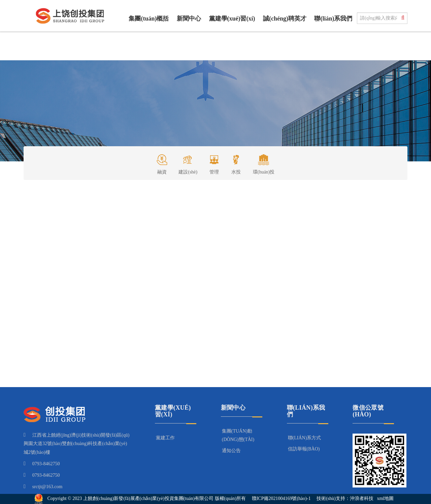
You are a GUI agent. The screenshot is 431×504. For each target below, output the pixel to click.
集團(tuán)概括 (149, 19)
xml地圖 (385, 499)
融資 (162, 162)
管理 (214, 162)
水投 (236, 162)
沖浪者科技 (362, 499)
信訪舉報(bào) (304, 449)
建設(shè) (188, 162)
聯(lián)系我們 (333, 19)
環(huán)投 (264, 162)
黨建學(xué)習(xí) (232, 19)
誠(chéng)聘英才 (285, 19)
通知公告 (231, 451)
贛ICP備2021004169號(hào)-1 (281, 499)
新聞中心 (189, 19)
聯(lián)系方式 (305, 438)
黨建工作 (165, 438)
